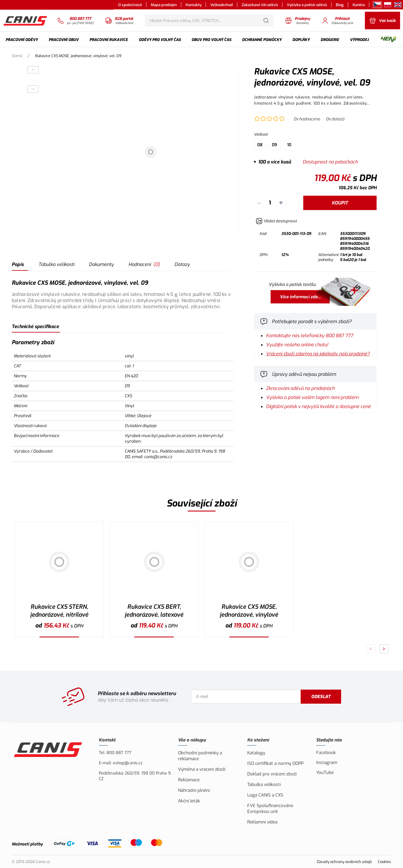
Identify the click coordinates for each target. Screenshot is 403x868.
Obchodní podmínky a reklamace (200, 756)
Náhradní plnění (194, 790)
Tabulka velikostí (56, 264)
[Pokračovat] (384, 649)
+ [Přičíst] (281, 203)
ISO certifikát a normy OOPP (275, 763)
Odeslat (321, 697)
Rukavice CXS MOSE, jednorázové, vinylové (249, 611)
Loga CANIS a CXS (265, 795)
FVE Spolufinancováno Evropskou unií (270, 809)
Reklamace (189, 780)
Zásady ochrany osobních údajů (344, 862)
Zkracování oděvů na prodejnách (300, 388)
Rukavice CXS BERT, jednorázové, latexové (154, 611)
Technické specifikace (35, 326)
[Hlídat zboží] (276, 221)
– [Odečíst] (259, 203)
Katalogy (256, 753)
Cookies (385, 862)
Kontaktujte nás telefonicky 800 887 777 (310, 336)
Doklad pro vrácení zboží (272, 774)
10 (289, 145)
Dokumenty (101, 264)
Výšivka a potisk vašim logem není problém (312, 397)
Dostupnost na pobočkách (330, 162)
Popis (18, 264)
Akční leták (189, 801)
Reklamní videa (262, 822)
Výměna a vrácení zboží (202, 769)
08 (260, 145)
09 (275, 145)
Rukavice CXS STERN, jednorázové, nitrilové (59, 611)
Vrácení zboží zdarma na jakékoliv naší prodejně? (318, 354)
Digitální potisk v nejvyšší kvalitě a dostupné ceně (318, 406)
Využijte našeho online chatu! (297, 345)
